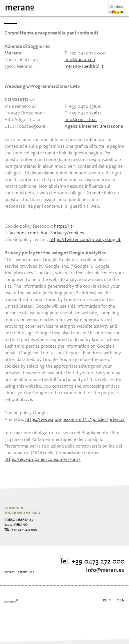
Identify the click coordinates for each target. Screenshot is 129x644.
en (122, 601)
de (105, 601)
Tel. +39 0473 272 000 (92, 562)
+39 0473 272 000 (24, 530)
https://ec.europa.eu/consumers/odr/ (42, 460)
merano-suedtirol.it (84, 66)
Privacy (9, 572)
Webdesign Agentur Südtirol (11, 601)
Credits (23, 572)
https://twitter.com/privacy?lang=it (85, 240)
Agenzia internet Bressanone (94, 126)
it (114, 601)
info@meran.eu (80, 60)
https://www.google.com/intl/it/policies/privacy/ (75, 420)
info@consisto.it (81, 120)
